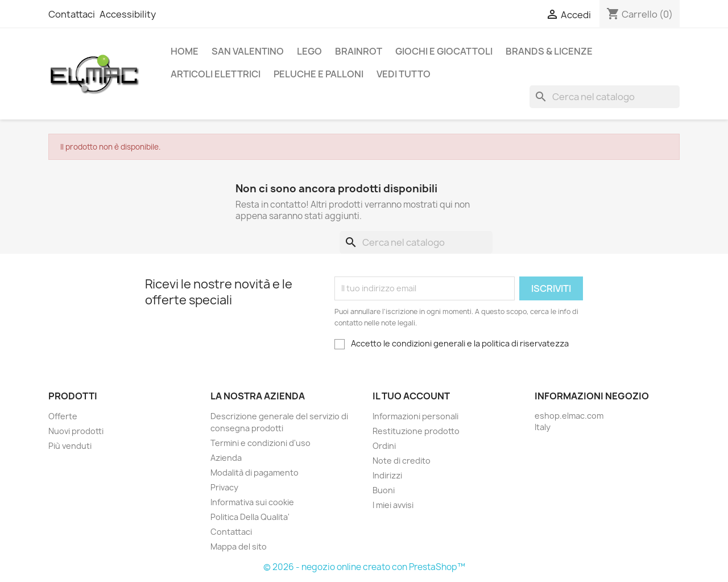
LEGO (309, 51)
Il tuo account (411, 396)
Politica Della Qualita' (250, 517)
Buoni (384, 490)
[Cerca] (605, 97)
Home (185, 51)
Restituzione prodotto (416, 431)
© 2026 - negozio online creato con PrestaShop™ (364, 567)
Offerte (63, 416)
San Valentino (248, 51)
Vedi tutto (404, 74)
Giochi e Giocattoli (444, 51)
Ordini (384, 446)
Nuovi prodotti (76, 431)
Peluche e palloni (318, 74)
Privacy (224, 487)
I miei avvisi (393, 505)
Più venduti (70, 446)
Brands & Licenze (549, 51)
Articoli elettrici (216, 74)
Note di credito (402, 461)
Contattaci (72, 14)
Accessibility (128, 14)
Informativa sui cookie (252, 502)
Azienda (226, 458)
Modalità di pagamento (255, 472)
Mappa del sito (239, 546)
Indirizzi (387, 475)
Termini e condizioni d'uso (260, 443)
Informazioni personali (415, 416)
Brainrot (359, 51)
